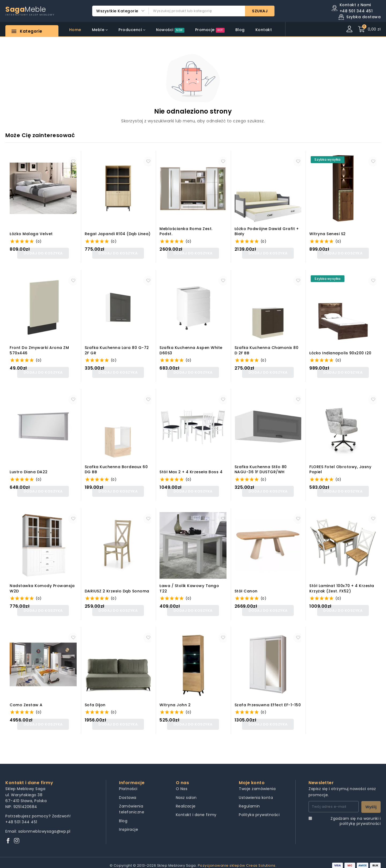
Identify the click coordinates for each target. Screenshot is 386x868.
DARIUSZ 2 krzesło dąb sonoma (117, 587)
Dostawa (128, 791)
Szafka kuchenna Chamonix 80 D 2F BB (267, 349)
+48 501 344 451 (21, 816)
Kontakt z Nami (355, 5)
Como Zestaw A (26, 700)
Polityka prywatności (259, 809)
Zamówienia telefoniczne (132, 803)
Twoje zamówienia (257, 783)
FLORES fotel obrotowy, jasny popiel (340, 467)
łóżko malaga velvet (31, 234)
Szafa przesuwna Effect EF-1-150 (268, 700)
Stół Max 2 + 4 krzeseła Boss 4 (191, 470)
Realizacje (186, 800)
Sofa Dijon (95, 700)
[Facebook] (8, 835)
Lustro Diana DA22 (29, 470)
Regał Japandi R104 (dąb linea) (118, 234)
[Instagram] (17, 835)
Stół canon (246, 587)
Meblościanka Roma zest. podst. (186, 232)
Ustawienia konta (256, 791)
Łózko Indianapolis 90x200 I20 (340, 352)
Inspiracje (129, 824)
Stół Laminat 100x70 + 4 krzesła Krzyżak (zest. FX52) (342, 585)
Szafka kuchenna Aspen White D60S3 (191, 349)
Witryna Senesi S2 (328, 234)
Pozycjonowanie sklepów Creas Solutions (237, 860)
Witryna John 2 (175, 700)
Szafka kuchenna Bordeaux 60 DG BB (116, 467)
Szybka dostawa (363, 17)
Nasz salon (186, 791)
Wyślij (371, 801)
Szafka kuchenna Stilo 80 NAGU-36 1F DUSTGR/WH (261, 467)
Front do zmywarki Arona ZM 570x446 (39, 349)
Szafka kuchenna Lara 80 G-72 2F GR (117, 349)
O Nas (182, 783)
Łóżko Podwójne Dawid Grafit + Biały (267, 232)
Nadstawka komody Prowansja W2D (42, 585)
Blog (123, 815)
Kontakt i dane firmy (196, 809)
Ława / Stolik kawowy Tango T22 (189, 585)
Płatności (128, 783)
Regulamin (249, 800)
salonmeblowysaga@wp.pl (44, 825)
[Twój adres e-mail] (334, 801)
